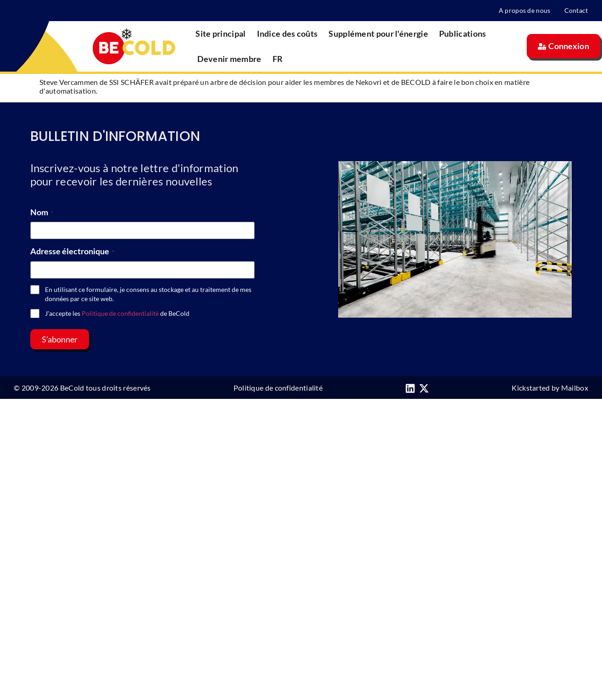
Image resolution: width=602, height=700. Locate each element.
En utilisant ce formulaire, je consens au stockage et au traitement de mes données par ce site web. (148, 294)
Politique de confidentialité (120, 313)
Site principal (220, 34)
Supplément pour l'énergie (378, 34)
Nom (42, 212)
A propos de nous (525, 10)
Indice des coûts (287, 34)
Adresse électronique (72, 251)
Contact (576, 10)
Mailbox (575, 388)
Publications (463, 34)
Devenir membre (229, 59)
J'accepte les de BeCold (117, 313)
